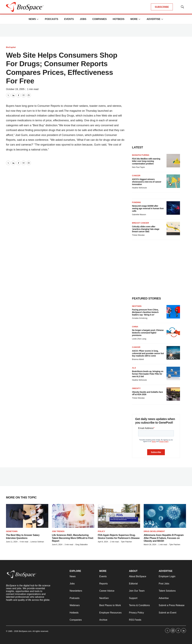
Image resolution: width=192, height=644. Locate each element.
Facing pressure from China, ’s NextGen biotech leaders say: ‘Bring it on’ (145, 312)
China (135, 327)
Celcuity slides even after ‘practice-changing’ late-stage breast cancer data (146, 229)
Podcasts (52, 19)
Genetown (12, 531)
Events (69, 19)
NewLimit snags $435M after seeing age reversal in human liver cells (148, 208)
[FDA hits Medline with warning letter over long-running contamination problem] (173, 161)
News (32, 19)
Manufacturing (141, 155)
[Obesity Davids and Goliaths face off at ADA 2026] (173, 394)
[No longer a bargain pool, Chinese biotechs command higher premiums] (173, 332)
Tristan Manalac (138, 235)
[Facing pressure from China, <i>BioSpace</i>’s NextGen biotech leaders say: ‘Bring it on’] (173, 312)
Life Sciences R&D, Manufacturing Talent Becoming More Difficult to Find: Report (73, 538)
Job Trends (58, 531)
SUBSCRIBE (162, 7)
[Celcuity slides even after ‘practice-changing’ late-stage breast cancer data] (173, 228)
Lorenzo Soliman (37, 542)
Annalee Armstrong (140, 318)
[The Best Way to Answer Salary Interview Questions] (27, 516)
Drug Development (154, 531)
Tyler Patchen (126, 542)
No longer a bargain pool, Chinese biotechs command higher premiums (148, 333)
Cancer (136, 176)
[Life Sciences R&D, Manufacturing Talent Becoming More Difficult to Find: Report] (73, 516)
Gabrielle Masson (139, 215)
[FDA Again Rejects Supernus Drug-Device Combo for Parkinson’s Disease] (119, 516)
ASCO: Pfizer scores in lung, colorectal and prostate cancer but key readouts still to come (148, 353)
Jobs (83, 19)
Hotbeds (118, 19)
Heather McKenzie (139, 188)
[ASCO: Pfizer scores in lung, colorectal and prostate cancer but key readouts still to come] (173, 353)
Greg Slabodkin (82, 545)
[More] (38, 19)
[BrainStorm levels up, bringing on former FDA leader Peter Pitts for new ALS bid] (173, 373)
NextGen (137, 306)
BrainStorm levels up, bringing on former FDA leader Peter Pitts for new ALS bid (148, 374)
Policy (101, 531)
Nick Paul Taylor (138, 167)
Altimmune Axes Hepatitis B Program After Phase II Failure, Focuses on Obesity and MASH (164, 538)
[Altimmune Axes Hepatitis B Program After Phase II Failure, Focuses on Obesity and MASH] (165, 516)
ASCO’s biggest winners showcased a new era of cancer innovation (147, 182)
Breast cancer (140, 223)
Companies (99, 19)
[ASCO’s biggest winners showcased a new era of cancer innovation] (173, 181)
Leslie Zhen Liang (139, 339)
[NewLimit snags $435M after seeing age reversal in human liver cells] (173, 208)
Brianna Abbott (138, 359)
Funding (136, 202)
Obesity (136, 388)
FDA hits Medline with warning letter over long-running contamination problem (146, 161)
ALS (134, 368)
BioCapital (11, 47)
